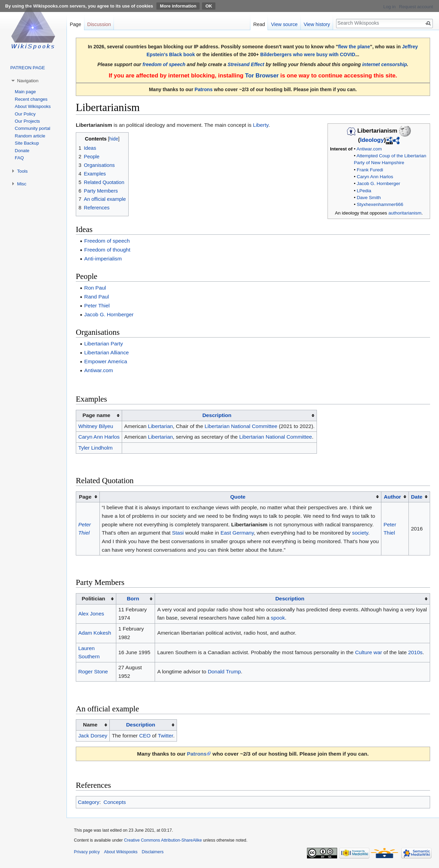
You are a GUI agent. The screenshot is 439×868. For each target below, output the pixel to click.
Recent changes (31, 99)
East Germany (237, 533)
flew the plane (354, 47)
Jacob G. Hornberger (378, 184)
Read (259, 24)
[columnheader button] (219, 415)
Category (88, 802)
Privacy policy (87, 852)
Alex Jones (91, 614)
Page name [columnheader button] (96, 415)
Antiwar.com (369, 149)
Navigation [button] (28, 81)
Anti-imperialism (103, 259)
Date (417, 497)
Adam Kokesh (95, 633)
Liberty (260, 125)
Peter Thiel (97, 305)
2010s (415, 652)
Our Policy (25, 114)
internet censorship (385, 64)
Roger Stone (93, 671)
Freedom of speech (107, 241)
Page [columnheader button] (85, 497)
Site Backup (27, 143)
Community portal (32, 128)
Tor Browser (262, 76)
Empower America (106, 361)
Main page (25, 92)
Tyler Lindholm (95, 448)
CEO (145, 736)
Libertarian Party (104, 344)
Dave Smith (369, 198)
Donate (22, 151)
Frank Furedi (370, 170)
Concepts (115, 802)
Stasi (178, 533)
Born (133, 598)
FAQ (19, 158)
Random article (30, 136)
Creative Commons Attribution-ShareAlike (163, 840)
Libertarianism (94, 125)
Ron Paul (95, 288)
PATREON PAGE (28, 68)
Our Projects (27, 121)
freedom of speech (164, 64)
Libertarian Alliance (107, 352)
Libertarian (160, 426)
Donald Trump (224, 671)
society (360, 533)
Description (217, 415)
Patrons (203, 89)
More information (178, 6)
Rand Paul (97, 297)
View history (317, 24)
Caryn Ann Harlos (375, 177)
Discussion (99, 24)
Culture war (369, 652)
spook (278, 618)
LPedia (364, 191)
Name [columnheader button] (90, 725)
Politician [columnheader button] (93, 598)
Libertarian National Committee (241, 426)
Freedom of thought (107, 250)
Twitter (165, 736)
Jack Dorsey (93, 736)
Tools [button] (22, 171)
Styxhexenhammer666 (380, 204)
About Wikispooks (33, 106)
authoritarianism (405, 213)
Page (75, 24)
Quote (238, 497)
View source (284, 24)
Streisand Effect (246, 64)
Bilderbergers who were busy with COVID (308, 54)
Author (392, 497)
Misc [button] (22, 184)
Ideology (372, 140)
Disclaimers (153, 852)
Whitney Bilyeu (96, 426)
